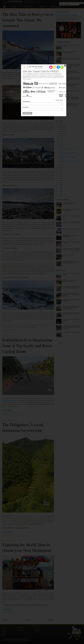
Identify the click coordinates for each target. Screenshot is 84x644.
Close (65, 66)
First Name (42, 107)
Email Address (42, 102)
